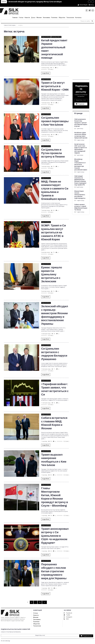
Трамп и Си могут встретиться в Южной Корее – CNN (55, 86)
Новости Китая (46, 37)
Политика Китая (56, 37)
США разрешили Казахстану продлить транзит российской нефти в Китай (81, 123)
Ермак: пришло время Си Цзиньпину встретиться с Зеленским (52, 274)
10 (40, 602)
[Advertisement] (81, 52)
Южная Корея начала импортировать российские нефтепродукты (80, 195)
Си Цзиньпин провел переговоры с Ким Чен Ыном (55, 121)
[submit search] (92, 21)
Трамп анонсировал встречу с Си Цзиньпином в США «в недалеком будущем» (55, 536)
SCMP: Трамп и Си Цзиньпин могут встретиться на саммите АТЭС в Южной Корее (54, 232)
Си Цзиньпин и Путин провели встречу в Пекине (53, 153)
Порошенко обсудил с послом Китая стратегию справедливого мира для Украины (54, 571)
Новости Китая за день (10, 25)
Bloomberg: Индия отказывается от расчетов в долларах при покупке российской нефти (81, 164)
